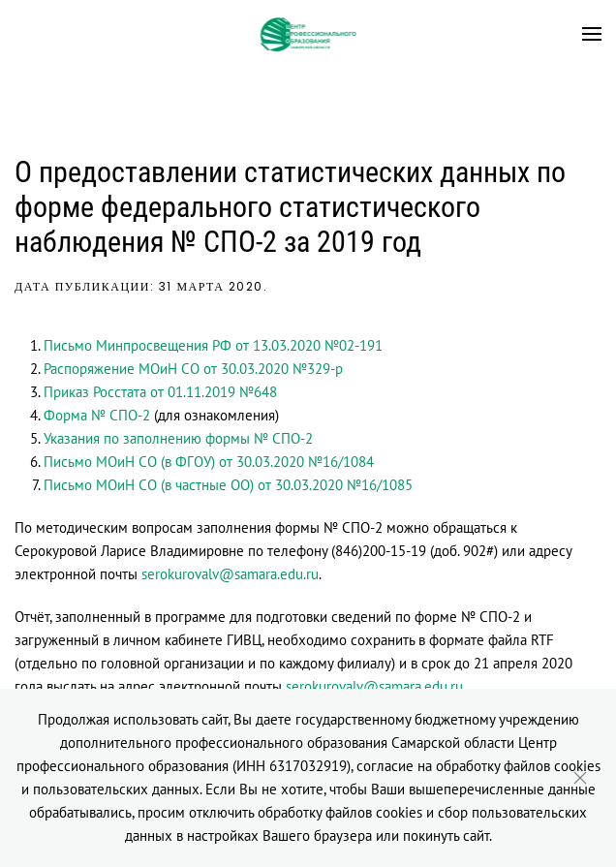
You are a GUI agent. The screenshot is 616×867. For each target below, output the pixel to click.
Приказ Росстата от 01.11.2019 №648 (160, 392)
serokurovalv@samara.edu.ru (230, 574)
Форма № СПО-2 (97, 415)
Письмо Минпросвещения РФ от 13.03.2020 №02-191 (213, 345)
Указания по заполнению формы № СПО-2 (178, 438)
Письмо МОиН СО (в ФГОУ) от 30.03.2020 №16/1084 (209, 462)
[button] (592, 34)
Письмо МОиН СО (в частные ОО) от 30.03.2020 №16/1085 (228, 485)
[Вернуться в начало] (308, 34)
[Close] (580, 778)
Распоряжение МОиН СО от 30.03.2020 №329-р (193, 369)
